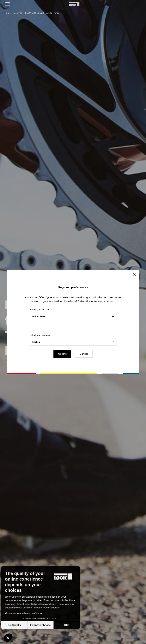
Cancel (84, 354)
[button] (8, 638)
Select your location (40, 310)
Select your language (40, 335)
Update (62, 354)
